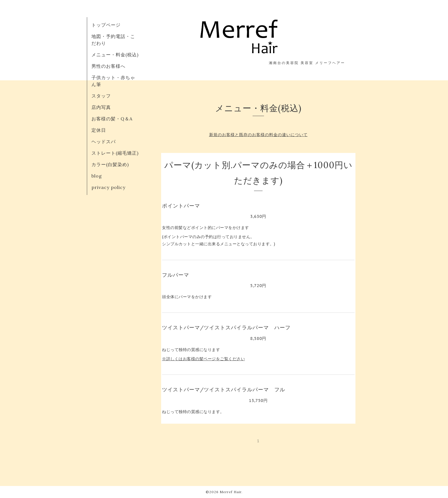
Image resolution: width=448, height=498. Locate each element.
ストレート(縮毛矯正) (115, 153)
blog (97, 176)
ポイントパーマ (181, 206)
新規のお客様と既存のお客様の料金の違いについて (258, 135)
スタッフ (101, 96)
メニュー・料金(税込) (115, 55)
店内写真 (101, 107)
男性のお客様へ (108, 66)
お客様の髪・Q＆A (112, 119)
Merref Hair (231, 492)
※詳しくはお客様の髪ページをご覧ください (203, 359)
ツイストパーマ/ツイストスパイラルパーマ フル (224, 390)
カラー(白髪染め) (110, 164)
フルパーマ (176, 275)
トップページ (106, 25)
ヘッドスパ (104, 142)
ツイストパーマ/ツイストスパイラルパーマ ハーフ (226, 327)
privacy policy (108, 187)
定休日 (99, 130)
